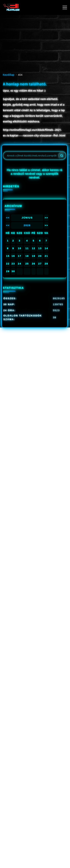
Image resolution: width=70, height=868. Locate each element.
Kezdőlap (9, 75)
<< (8, 218)
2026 (27, 225)
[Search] (62, 156)
